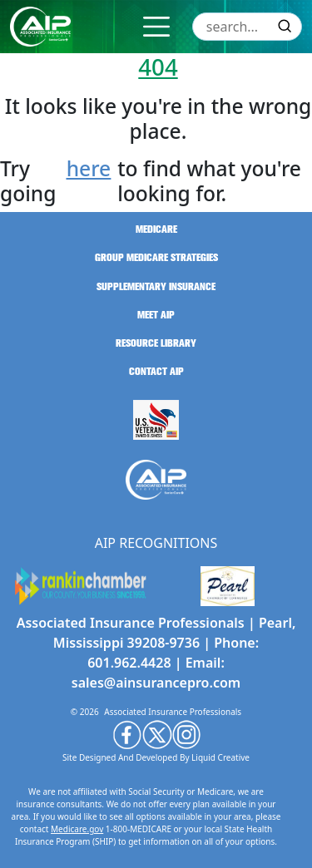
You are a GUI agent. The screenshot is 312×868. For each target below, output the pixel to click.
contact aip (156, 372)
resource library (156, 343)
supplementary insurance (156, 287)
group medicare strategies (156, 258)
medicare (156, 229)
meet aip (156, 315)
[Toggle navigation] (156, 27)
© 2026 (85, 712)
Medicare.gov (77, 829)
